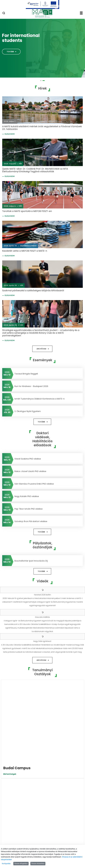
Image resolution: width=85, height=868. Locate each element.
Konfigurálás (6, 864)
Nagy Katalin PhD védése (27, 496)
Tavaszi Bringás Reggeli (26, 374)
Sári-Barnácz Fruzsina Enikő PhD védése (34, 484)
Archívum (41, 349)
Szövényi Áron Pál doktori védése (31, 521)
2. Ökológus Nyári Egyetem (28, 411)
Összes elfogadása (21, 864)
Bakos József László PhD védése (30, 471)
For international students (21, 38)
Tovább (10, 52)
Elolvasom (10, 134)
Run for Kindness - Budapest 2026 (31, 386)
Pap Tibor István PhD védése (28, 509)
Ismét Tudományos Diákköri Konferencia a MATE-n (39, 399)
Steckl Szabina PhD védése (28, 459)
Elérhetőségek (10, 693)
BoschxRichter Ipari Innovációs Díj (31, 561)
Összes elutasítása (38, 864)
